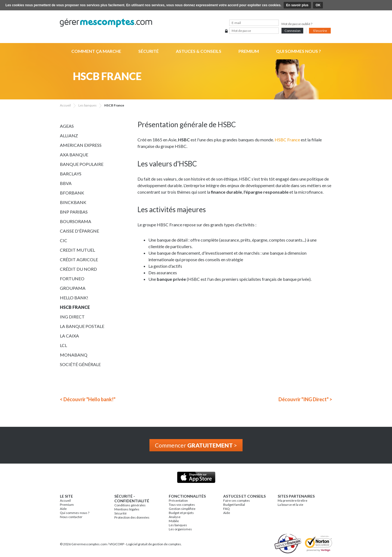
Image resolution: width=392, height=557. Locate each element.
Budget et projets (181, 513)
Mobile (174, 521)
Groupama (73, 288)
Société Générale (80, 364)
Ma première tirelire (293, 500)
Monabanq (74, 355)
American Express (81, 145)
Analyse (175, 517)
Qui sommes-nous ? (75, 513)
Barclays (71, 174)
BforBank (72, 193)
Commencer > (196, 445)
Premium (249, 51)
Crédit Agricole (79, 259)
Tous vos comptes (182, 505)
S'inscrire (320, 31)
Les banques (178, 525)
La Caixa (69, 336)
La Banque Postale (82, 326)
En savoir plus (297, 5)
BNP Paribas (74, 212)
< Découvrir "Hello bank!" (88, 399)
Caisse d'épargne (79, 231)
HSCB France (75, 307)
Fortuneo (72, 278)
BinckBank (73, 202)
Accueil (65, 500)
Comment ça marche (96, 51)
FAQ (226, 509)
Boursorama (76, 221)
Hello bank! (74, 298)
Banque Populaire (82, 164)
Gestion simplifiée (182, 509)
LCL (63, 345)
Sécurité (148, 51)
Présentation (178, 500)
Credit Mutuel (77, 250)
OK (318, 5)
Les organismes (180, 529)
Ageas (67, 126)
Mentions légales (127, 509)
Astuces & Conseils (199, 51)
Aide (63, 509)
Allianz (69, 136)
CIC (64, 240)
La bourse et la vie (290, 505)
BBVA (66, 183)
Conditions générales (130, 505)
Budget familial (234, 505)
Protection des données (132, 517)
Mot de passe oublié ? (297, 24)
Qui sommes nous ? (298, 51)
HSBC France (287, 140)
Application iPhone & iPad (196, 477)
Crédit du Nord (78, 269)
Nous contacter (71, 517)
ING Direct (72, 317)
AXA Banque (74, 155)
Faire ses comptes (237, 500)
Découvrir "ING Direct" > (305, 399)
